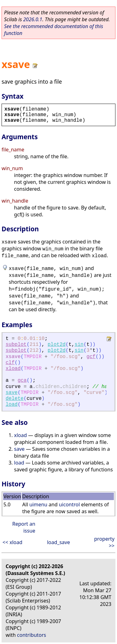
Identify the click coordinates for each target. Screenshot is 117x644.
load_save (59, 542)
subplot (16, 345)
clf (10, 363)
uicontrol (69, 504)
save (12, 393)
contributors (32, 635)
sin (79, 345)
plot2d (56, 345)
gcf (91, 357)
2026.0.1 (33, 19)
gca (22, 381)
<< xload (12, 542)
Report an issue (24, 527)
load (12, 405)
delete (15, 399)
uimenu (38, 504)
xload (13, 369)
